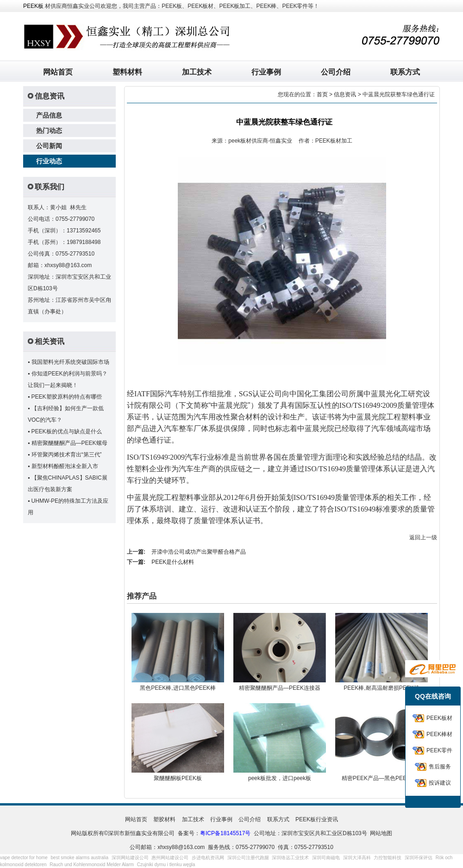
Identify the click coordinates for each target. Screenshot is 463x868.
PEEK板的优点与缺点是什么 (67, 431)
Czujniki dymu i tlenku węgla (166, 865)
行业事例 (266, 72)
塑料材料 (127, 72)
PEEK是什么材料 (173, 562)
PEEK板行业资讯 (317, 819)
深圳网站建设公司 (130, 858)
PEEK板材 (439, 718)
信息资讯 (345, 94)
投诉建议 (440, 783)
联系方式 (405, 72)
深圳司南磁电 (326, 858)
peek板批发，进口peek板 (280, 778)
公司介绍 (336, 72)
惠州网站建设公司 (170, 858)
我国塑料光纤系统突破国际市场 (70, 362)
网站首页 (58, 72)
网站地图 (381, 833)
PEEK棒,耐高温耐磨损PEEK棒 (381, 688)
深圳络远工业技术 (290, 858)
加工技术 (197, 72)
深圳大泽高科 (357, 858)
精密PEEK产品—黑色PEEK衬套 (382, 778)
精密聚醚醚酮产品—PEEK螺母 (69, 443)
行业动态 (49, 161)
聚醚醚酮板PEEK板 (178, 778)
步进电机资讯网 (208, 858)
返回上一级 (423, 537)
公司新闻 (49, 146)
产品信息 (49, 115)
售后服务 (440, 767)
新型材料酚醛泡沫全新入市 (65, 466)
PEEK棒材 (439, 734)
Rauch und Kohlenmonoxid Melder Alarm (92, 865)
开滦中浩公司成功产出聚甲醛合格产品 (199, 552)
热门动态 (49, 131)
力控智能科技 (388, 858)
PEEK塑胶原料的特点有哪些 (67, 397)
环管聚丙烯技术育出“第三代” (67, 455)
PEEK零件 (439, 750)
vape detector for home (24, 858)
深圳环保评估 (419, 858)
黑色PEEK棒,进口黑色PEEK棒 (178, 688)
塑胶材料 (164, 819)
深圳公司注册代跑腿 (248, 858)
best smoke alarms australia (80, 858)
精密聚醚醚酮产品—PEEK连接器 (280, 688)
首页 (322, 94)
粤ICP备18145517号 (225, 833)
